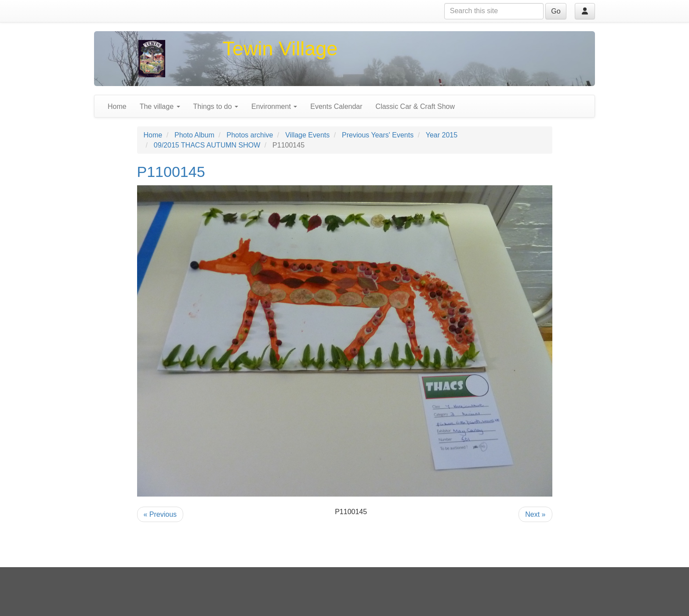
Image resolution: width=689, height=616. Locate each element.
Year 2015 (442, 135)
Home (117, 106)
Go (556, 11)
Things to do (216, 106)
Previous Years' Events (378, 135)
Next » (535, 514)
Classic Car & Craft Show (415, 106)
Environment (274, 106)
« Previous (160, 514)
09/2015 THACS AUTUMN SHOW (207, 145)
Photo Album (194, 135)
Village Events (307, 135)
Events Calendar (336, 106)
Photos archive (250, 135)
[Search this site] (494, 11)
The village (160, 106)
